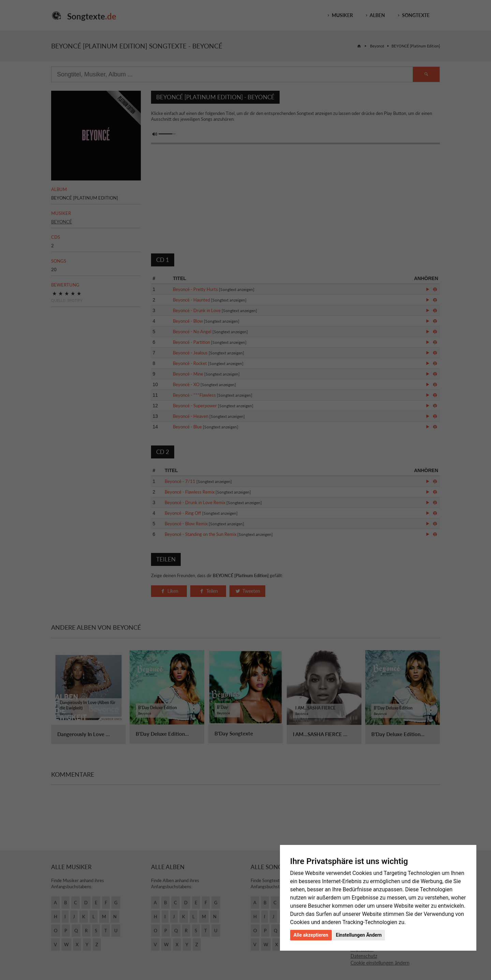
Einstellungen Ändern (359, 935)
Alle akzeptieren (311, 935)
